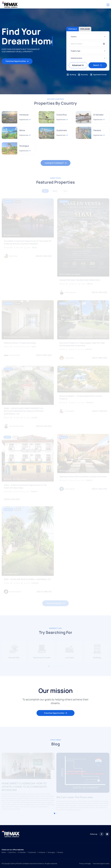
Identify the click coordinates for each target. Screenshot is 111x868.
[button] (55, 813)
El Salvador (22, 852)
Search (98, 65)
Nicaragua (51, 852)
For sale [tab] (73, 29)
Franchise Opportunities (17, 61)
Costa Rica (12, 852)
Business (83, 75)
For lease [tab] (85, 29)
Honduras (42, 852)
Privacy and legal (85, 863)
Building (71, 75)
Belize (4, 852)
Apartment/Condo (98, 75)
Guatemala (32, 852)
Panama (60, 852)
